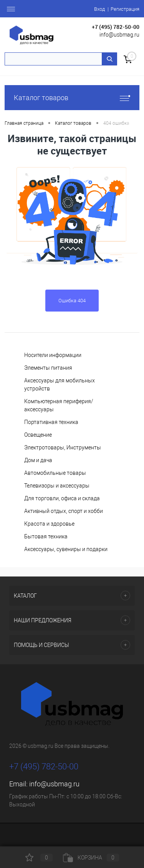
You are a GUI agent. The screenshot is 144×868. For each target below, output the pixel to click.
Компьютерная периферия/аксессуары (59, 405)
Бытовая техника (46, 536)
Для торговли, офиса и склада (62, 498)
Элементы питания (48, 368)
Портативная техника (51, 422)
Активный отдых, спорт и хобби (64, 511)
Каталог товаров (72, 98)
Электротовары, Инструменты (63, 447)
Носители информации (53, 355)
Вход (99, 9)
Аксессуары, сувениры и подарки (66, 549)
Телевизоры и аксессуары (57, 486)
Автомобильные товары (55, 473)
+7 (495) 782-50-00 (116, 27)
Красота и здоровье (49, 524)
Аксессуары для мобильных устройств (60, 385)
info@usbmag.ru (119, 35)
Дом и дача (38, 460)
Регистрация (125, 9)
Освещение (38, 435)
